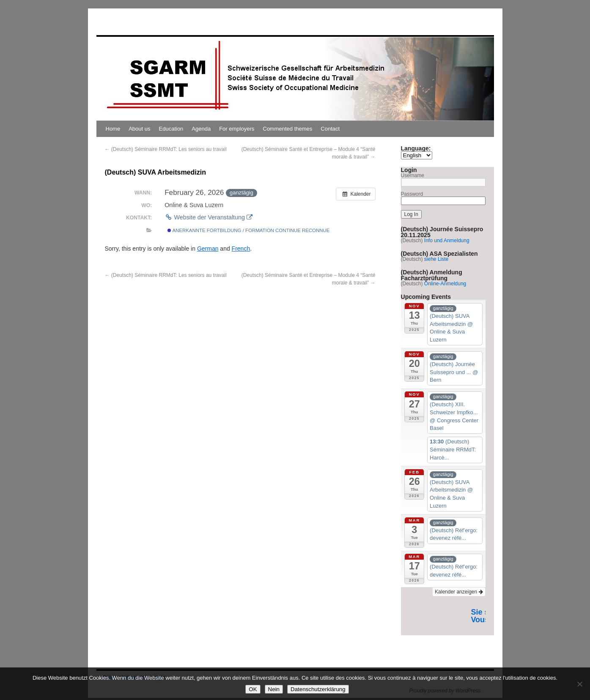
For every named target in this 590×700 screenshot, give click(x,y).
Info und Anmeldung (447, 241)
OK (253, 689)
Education (171, 129)
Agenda (201, 129)
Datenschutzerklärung (318, 689)
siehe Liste (436, 259)
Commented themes (287, 129)
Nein (274, 689)
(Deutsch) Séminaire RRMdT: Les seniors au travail (166, 149)
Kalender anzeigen (459, 592)
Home (113, 129)
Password (412, 194)
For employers (237, 129)
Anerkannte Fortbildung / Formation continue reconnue (249, 230)
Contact (330, 129)
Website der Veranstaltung (209, 217)
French (241, 249)
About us (139, 129)
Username (413, 175)
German (208, 249)
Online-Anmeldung (445, 284)
